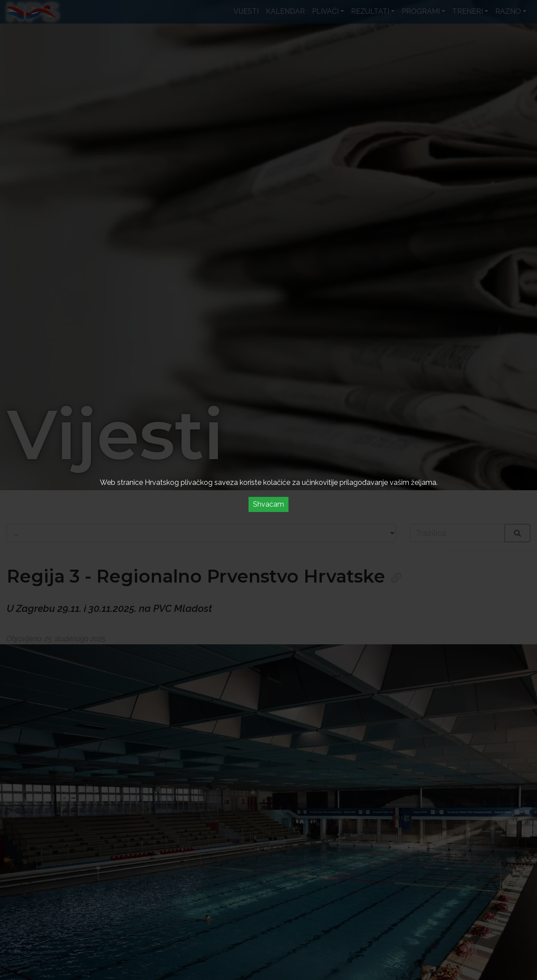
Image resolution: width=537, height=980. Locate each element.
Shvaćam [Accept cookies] (268, 504)
